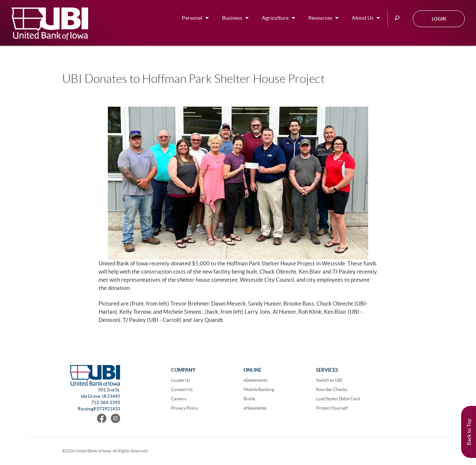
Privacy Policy (185, 408)
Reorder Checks (332, 389)
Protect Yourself (332, 408)
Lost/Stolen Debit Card (338, 399)
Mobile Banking (259, 389)
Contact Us (182, 389)
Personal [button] (192, 18)
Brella (249, 399)
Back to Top (469, 432)
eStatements (255, 380)
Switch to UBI (329, 380)
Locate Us (181, 380)
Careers (179, 399)
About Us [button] (363, 18)
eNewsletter (255, 408)
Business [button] (232, 18)
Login (439, 19)
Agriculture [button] (275, 18)
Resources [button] (320, 18)
